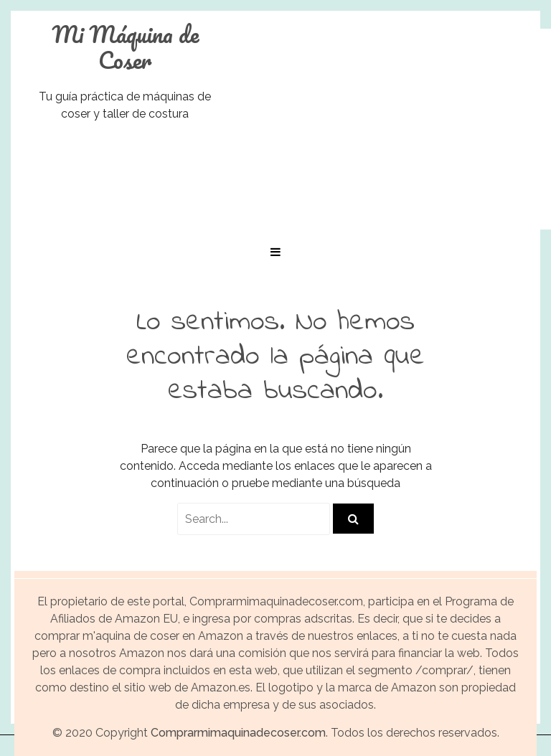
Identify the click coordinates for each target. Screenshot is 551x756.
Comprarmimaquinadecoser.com (238, 733)
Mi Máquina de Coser (125, 47)
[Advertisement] (397, 129)
